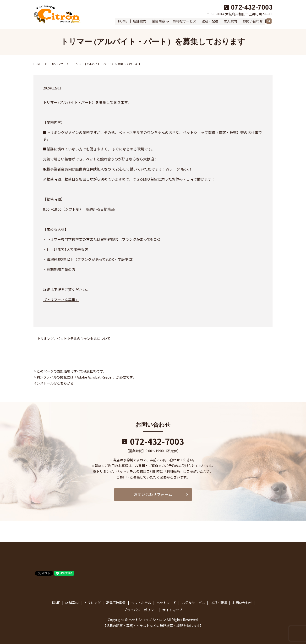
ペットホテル (141, 603)
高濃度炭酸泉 (116, 603)
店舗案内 (140, 21)
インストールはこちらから (54, 383)
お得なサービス (185, 21)
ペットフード (166, 603)
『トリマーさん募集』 (61, 300)
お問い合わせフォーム (153, 494)
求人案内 (230, 21)
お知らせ (57, 64)
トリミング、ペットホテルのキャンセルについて (74, 339)
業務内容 (159, 21)
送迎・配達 (210, 21)
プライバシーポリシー (140, 610)
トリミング (92, 603)
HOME (123, 21)
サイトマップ (172, 610)
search (271, 21)
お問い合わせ (253, 21)
